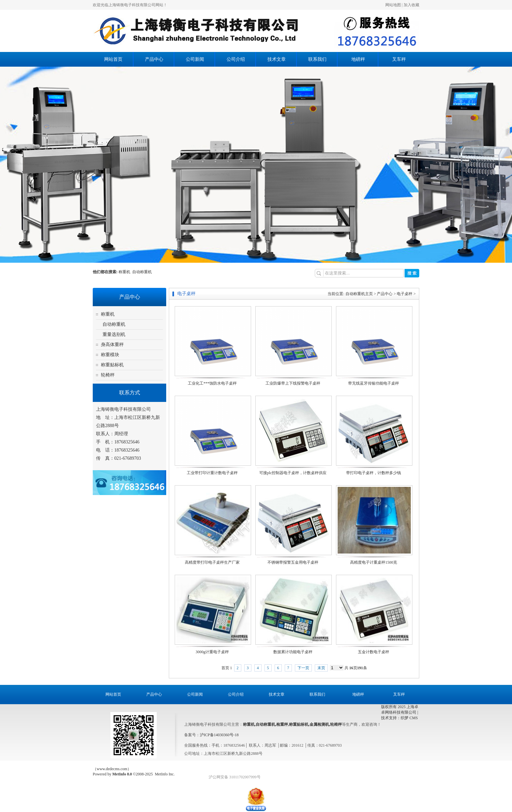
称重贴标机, (299, 724)
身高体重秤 (112, 345)
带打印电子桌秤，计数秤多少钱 (374, 473)
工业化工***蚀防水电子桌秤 (212, 383)
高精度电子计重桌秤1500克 (374, 562)
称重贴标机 (112, 365)
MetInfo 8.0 (122, 774)
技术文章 (277, 59)
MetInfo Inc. (165, 774)
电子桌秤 (405, 294)
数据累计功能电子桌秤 (293, 652)
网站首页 (113, 59)
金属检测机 (319, 724)
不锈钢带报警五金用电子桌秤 (293, 562)
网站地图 (393, 5)
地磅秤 (358, 59)
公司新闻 (195, 59)
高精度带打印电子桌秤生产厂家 (212, 562)
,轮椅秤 (336, 724)
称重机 (125, 272)
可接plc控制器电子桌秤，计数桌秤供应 (293, 473)
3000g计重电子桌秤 (212, 652)
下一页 (303, 668)
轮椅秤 (108, 375)
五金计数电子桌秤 (374, 652)
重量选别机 (114, 334)
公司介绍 (236, 59)
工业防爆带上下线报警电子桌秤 (293, 383)
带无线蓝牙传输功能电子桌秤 (374, 383)
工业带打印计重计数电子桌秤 (212, 473)
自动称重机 (142, 272)
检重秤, (283, 724)
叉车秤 (399, 59)
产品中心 (154, 59)
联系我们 (317, 59)
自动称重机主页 (359, 294)
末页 (321, 668)
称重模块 (110, 355)
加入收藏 (411, 5)
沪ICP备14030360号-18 (219, 735)
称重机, (249, 724)
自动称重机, (266, 724)
